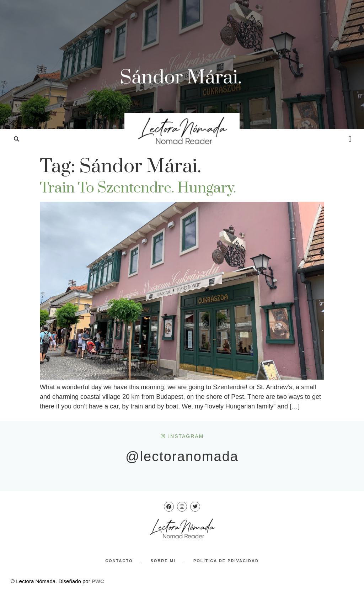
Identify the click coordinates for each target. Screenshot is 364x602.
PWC (98, 581)
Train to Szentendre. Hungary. (138, 188)
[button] (17, 139)
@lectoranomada (182, 456)
